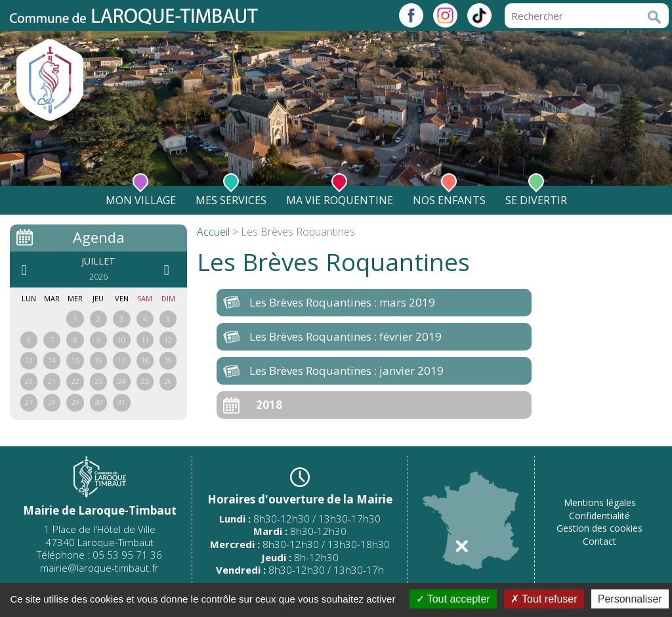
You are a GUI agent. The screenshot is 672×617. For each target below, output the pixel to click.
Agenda (99, 237)
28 (52, 402)
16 (98, 360)
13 (29, 360)
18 (145, 360)
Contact (599, 541)
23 (98, 381)
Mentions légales (600, 502)
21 (52, 381)
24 (121, 381)
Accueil (213, 232)
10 (121, 340)
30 (98, 402)
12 (168, 340)
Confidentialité (599, 516)
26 (168, 381)
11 (145, 340)
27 (29, 402)
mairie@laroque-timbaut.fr (99, 568)
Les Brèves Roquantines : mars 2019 (342, 302)
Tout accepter (453, 599)
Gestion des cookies (599, 528)
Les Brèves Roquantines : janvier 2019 (346, 371)
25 (145, 381)
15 (75, 360)
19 (168, 360)
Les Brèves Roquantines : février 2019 (346, 336)
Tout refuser (544, 599)
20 (29, 381)
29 (75, 402)
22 (75, 381)
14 (52, 360)
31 (121, 402)
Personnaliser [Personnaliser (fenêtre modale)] (630, 599)
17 (121, 360)
